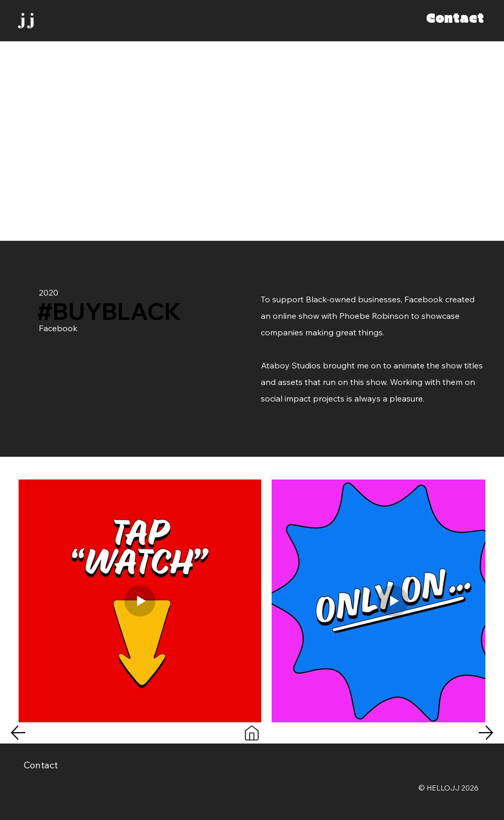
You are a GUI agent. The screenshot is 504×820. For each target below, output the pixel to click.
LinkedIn (462, 763)
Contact (41, 765)
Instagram (415, 763)
